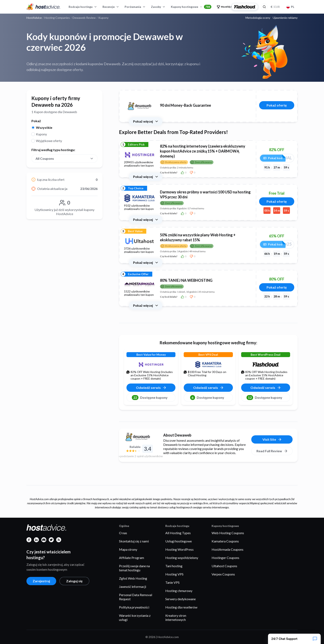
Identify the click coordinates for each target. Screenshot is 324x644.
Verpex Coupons (223, 574)
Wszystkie (44, 127)
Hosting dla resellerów (181, 607)
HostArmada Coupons (228, 549)
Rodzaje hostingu (83, 7)
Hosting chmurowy (179, 591)
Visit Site (272, 439)
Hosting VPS (174, 574)
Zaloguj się (74, 581)
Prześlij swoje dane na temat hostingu (134, 568)
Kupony (41, 134)
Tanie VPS (172, 582)
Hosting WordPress (179, 549)
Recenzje (111, 7)
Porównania (135, 7)
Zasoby (158, 7)
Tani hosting (174, 566)
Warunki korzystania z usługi (135, 617)
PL (290, 7)
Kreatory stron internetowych (176, 617)
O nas (123, 533)
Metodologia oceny (258, 18)
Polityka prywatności (134, 607)
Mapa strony (128, 549)
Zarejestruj (41, 581)
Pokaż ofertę (277, 105)
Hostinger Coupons (225, 558)
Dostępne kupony (150, 398)
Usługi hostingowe (179, 541)
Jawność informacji (133, 587)
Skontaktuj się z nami (134, 541)
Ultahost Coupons (224, 566)
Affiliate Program (132, 558)
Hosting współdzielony (182, 558)
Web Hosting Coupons (228, 533)
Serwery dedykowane (180, 599)
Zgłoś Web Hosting (133, 578)
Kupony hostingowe (191, 7)
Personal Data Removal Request (136, 597)
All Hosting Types (178, 533)
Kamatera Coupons (225, 541)
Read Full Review (272, 451)
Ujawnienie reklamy (285, 18)
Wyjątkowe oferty (49, 141)
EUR (275, 7)
